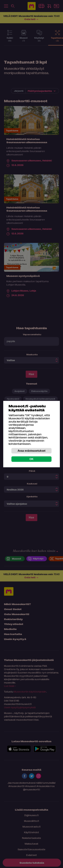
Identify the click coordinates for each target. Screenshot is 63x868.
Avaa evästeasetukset (32, 451)
